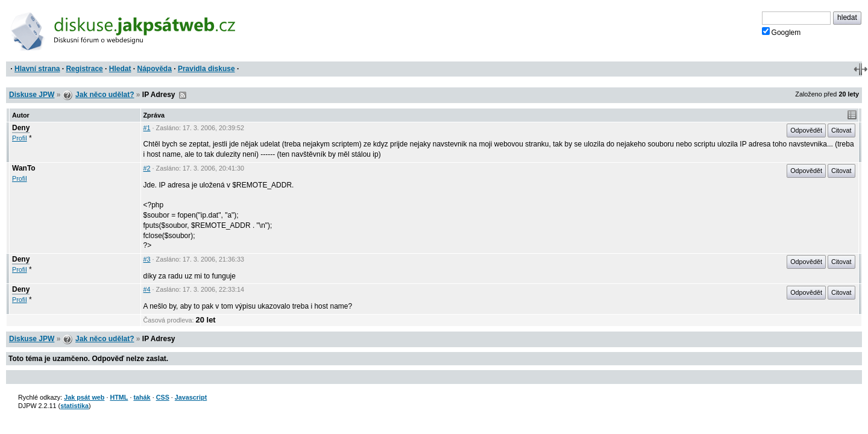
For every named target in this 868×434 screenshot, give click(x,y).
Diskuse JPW (32, 95)
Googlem (782, 32)
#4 (147, 289)
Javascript (191, 397)
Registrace (84, 69)
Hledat (120, 69)
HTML (119, 397)
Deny (21, 128)
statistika (74, 406)
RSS (183, 95)
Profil (20, 138)
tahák (142, 397)
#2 (147, 168)
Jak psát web (84, 397)
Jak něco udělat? (105, 95)
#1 (147, 128)
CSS (163, 397)
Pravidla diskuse (206, 69)
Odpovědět (806, 130)
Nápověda (155, 69)
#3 (147, 259)
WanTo (24, 168)
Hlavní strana (37, 69)
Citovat (841, 130)
